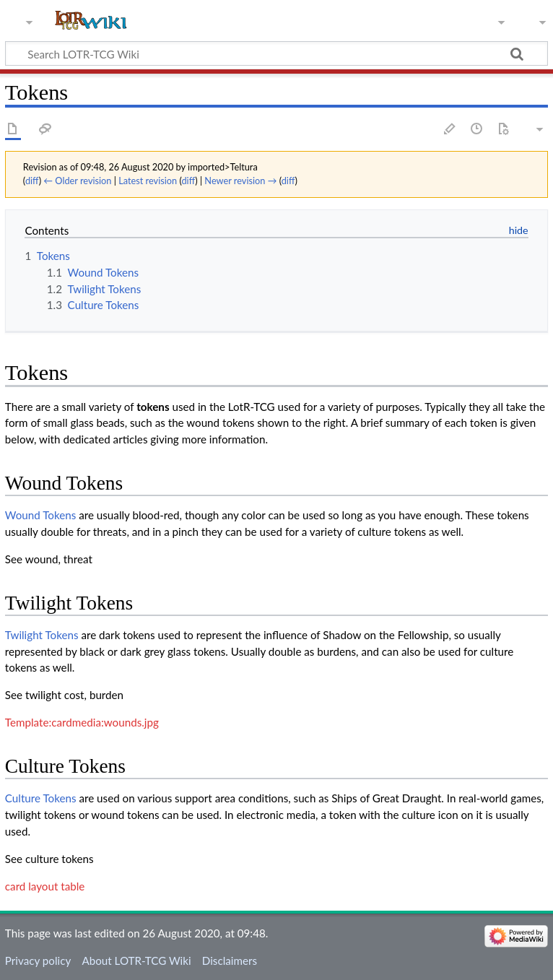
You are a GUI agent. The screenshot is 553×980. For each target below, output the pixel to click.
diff (32, 181)
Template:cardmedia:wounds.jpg (82, 722)
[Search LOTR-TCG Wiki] (263, 53)
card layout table (45, 886)
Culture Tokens (41, 798)
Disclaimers (230, 961)
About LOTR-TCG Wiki (136, 961)
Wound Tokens (40, 515)
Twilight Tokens (42, 635)
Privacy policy (38, 961)
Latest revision (148, 181)
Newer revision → (240, 181)
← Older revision (77, 181)
